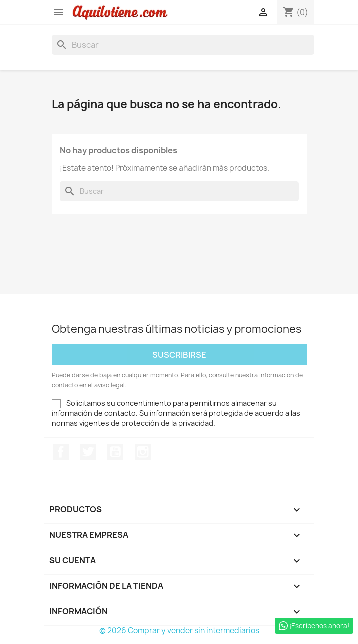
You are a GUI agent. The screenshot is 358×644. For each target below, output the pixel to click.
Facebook (61, 452)
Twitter (88, 452)
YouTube (115, 452)
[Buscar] (183, 45)
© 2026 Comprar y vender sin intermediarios (179, 631)
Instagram (143, 452)
